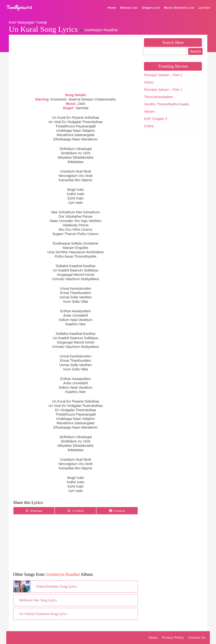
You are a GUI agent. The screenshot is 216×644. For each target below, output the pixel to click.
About (153, 638)
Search (195, 51)
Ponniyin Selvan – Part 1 (163, 90)
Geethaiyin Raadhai (101, 30)
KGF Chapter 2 (156, 119)
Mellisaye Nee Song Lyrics (38, 600)
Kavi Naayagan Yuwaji (28, 22)
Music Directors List (179, 8)
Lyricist (204, 8)
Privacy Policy (173, 638)
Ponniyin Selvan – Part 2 (163, 75)
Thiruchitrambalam (158, 97)
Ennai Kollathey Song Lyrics (57, 586)
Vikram (149, 111)
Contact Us (197, 638)
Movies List (129, 8)
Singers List (151, 8)
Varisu (149, 82)
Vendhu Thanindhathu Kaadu (166, 104)
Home (112, 8)
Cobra (149, 126)
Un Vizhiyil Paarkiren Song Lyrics (43, 614)
